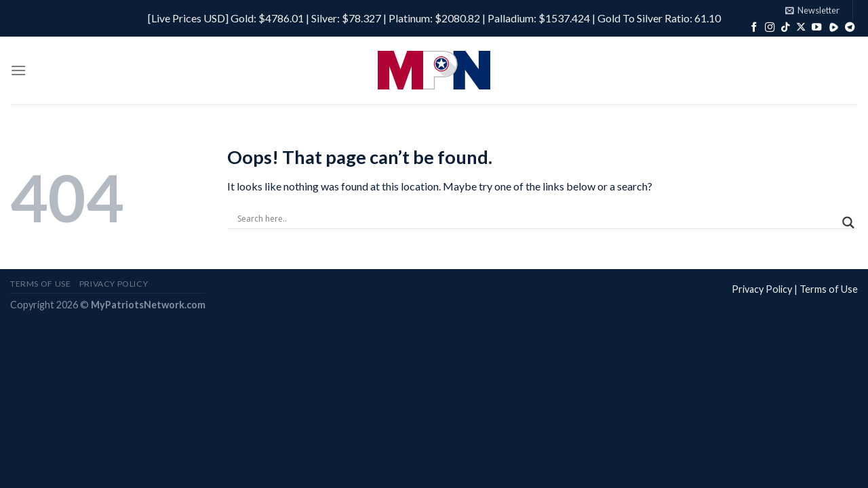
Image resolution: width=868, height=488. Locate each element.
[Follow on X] (801, 28)
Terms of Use (829, 289)
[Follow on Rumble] (833, 28)
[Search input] (536, 219)
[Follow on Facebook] (754, 28)
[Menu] (18, 70)
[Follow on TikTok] (785, 28)
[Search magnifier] (848, 223)
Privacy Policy (762, 289)
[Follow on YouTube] (816, 28)
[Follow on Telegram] (850, 28)
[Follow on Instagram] (770, 28)
